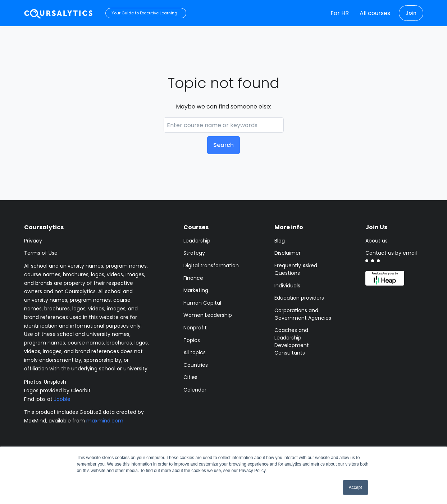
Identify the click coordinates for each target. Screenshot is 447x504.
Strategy (194, 253)
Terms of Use (41, 253)
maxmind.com (105, 421)
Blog (280, 241)
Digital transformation (211, 265)
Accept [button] (355, 487)
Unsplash (55, 382)
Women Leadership (208, 315)
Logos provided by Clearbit (57, 390)
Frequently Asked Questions (296, 269)
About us (377, 241)
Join (411, 13)
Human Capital (202, 303)
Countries (196, 365)
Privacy (33, 241)
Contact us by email (391, 253)
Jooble (62, 399)
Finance (193, 278)
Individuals (287, 286)
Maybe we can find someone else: (223, 107)
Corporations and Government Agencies (303, 314)
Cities (190, 377)
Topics (192, 340)
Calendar (195, 390)
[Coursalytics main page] (59, 13)
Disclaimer (288, 253)
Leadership (197, 241)
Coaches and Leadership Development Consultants (292, 341)
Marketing (196, 290)
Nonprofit (195, 328)
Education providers (299, 298)
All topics (195, 352)
